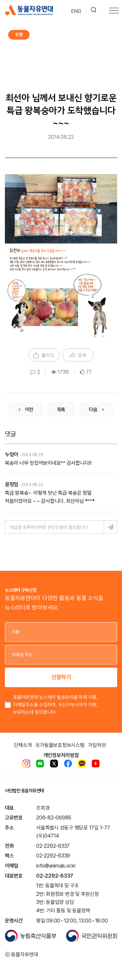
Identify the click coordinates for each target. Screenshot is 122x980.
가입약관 (97, 745)
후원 (19, 35)
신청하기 (61, 677)
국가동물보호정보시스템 (60, 745)
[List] (61, 410)
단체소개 (23, 745)
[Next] (96, 410)
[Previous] (26, 410)
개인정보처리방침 (61, 755)
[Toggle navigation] (114, 11)
